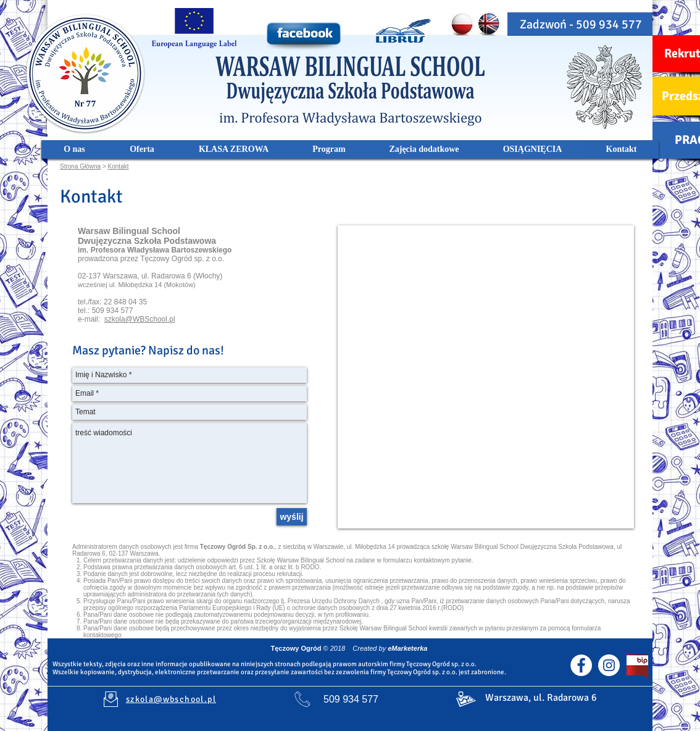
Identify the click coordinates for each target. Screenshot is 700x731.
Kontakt (119, 166)
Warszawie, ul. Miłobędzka (350, 547)
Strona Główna (80, 166)
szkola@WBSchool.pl (140, 319)
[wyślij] (292, 517)
